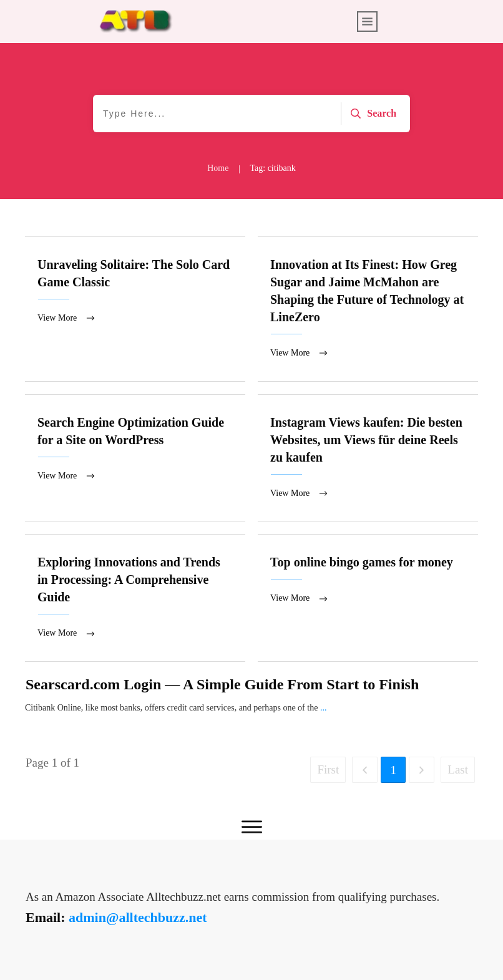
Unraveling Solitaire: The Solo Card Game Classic (135, 309)
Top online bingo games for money (368, 599)
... (324, 710)
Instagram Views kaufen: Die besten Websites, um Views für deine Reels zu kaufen (368, 459)
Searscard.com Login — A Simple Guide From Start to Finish (222, 686)
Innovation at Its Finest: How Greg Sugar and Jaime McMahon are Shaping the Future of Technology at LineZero (368, 309)
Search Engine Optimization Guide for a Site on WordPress (135, 459)
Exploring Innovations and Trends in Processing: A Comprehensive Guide (135, 599)
